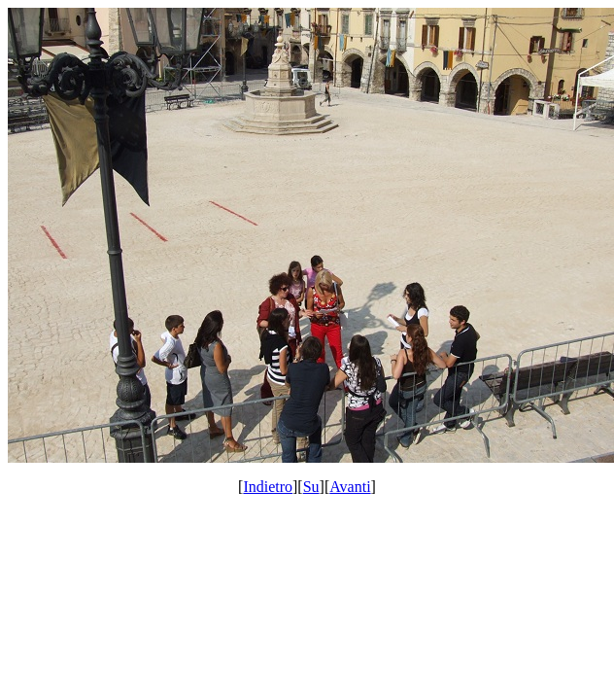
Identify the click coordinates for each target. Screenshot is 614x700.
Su (311, 487)
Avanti (350, 487)
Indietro (268, 487)
